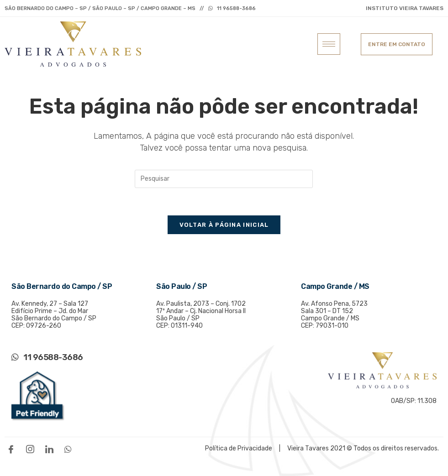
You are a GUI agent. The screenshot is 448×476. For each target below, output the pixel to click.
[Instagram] (32, 449)
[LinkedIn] (52, 449)
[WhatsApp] (70, 449)
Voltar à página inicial (224, 225)
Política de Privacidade (239, 448)
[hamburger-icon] (329, 44)
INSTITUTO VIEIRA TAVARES (405, 8)
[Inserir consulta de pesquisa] (224, 179)
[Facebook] (13, 449)
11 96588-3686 (236, 8)
